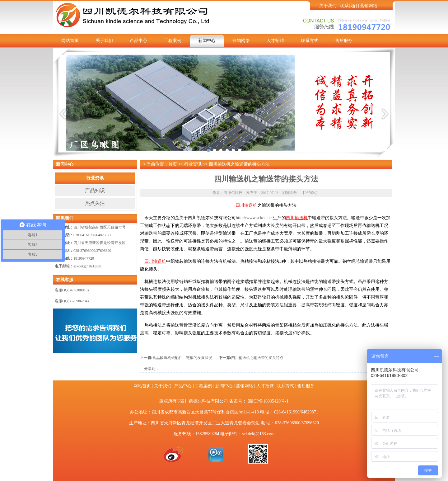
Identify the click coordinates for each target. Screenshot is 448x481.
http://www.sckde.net (254, 218)
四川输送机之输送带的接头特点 (257, 358)
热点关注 (95, 203)
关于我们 (328, 6)
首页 (173, 164)
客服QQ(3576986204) (72, 301)
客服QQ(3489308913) (72, 290)
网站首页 (70, 41)
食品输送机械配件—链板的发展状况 (182, 358)
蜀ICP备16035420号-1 (268, 401)
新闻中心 (207, 41)
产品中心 (138, 41)
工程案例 (173, 41)
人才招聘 (275, 41)
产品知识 (95, 190)
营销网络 (369, 6)
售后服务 (344, 41)
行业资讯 (95, 178)
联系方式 (310, 41)
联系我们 (348, 6)
